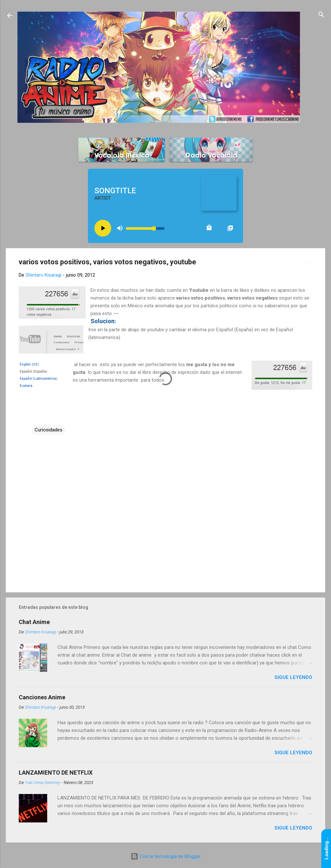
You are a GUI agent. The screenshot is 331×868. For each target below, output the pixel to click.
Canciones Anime (42, 697)
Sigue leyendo (293, 677)
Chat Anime (34, 622)
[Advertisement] (165, 532)
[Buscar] (321, 15)
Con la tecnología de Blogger (166, 856)
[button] (308, 262)
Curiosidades (48, 430)
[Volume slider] (145, 228)
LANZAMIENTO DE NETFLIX (56, 773)
